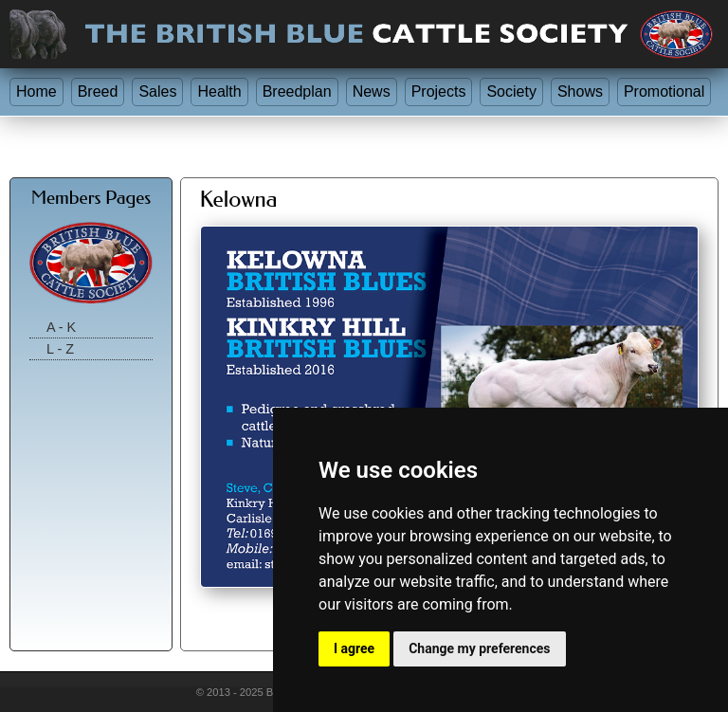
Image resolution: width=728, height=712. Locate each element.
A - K (61, 327)
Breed (98, 91)
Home (36, 91)
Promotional (664, 91)
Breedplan (297, 91)
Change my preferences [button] (479, 648)
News (372, 91)
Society (511, 91)
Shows (580, 91)
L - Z (60, 349)
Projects (439, 91)
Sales (157, 91)
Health (219, 91)
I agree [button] (354, 648)
